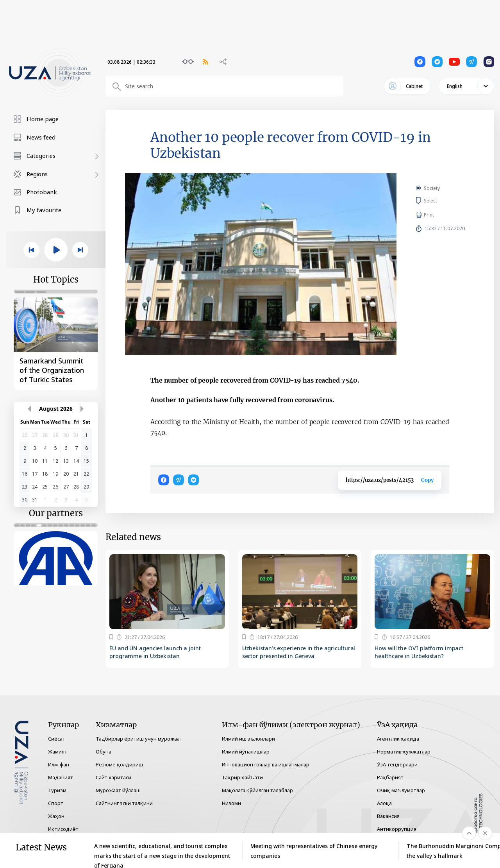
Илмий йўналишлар (246, 752)
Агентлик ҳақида (398, 739)
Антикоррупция (397, 829)
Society (432, 188)
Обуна (104, 752)
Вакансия (388, 816)
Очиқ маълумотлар (401, 790)
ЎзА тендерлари (397, 764)
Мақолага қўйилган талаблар (257, 790)
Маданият (61, 777)
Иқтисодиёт (63, 829)
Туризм (57, 790)
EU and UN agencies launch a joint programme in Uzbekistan (155, 652)
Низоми (231, 803)
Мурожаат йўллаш (118, 790)
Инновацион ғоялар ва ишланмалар (266, 764)
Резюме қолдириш (119, 764)
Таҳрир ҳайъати (242, 777)
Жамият (58, 752)
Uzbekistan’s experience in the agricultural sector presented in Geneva (299, 652)
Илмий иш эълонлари (248, 739)
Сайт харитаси (113, 777)
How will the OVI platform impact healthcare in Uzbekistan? (419, 652)
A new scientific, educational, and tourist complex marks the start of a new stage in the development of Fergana (162, 851)
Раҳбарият (390, 777)
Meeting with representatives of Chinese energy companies (314, 851)
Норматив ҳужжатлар (404, 752)
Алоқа (384, 803)
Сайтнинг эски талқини (124, 803)
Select (439, 200)
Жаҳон (56, 816)
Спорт (56, 803)
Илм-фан (59, 764)
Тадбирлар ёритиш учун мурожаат (139, 739)
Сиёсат (57, 739)
